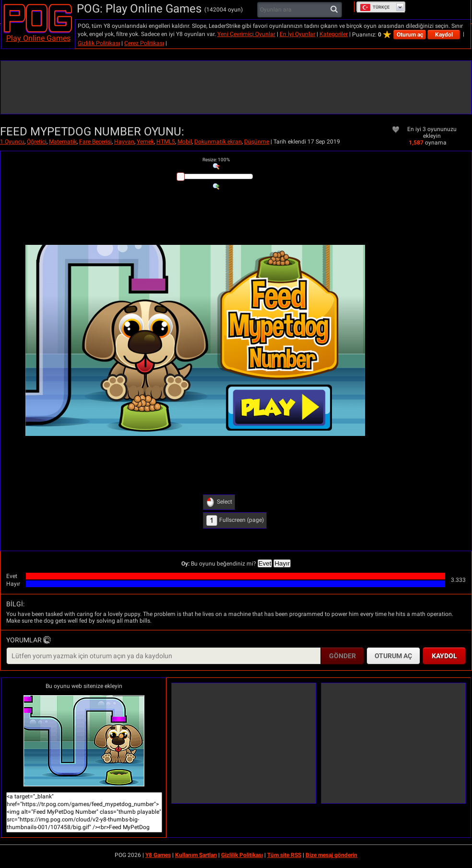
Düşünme (257, 142)
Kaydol (444, 35)
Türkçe (375, 7)
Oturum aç (410, 35)
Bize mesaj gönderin (331, 855)
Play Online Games (38, 38)
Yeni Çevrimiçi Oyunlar (246, 34)
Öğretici (37, 142)
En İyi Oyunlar (297, 34)
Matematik (63, 142)
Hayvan (124, 142)
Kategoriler (334, 34)
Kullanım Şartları (196, 855)
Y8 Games (158, 855)
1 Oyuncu (12, 142)
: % (216, 160)
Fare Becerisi (95, 142)
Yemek (145, 142)
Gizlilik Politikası (99, 43)
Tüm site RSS (284, 855)
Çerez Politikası (144, 43)
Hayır (282, 563)
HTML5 (166, 142)
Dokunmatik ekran (218, 142)
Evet (265, 563)
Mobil (185, 142)
